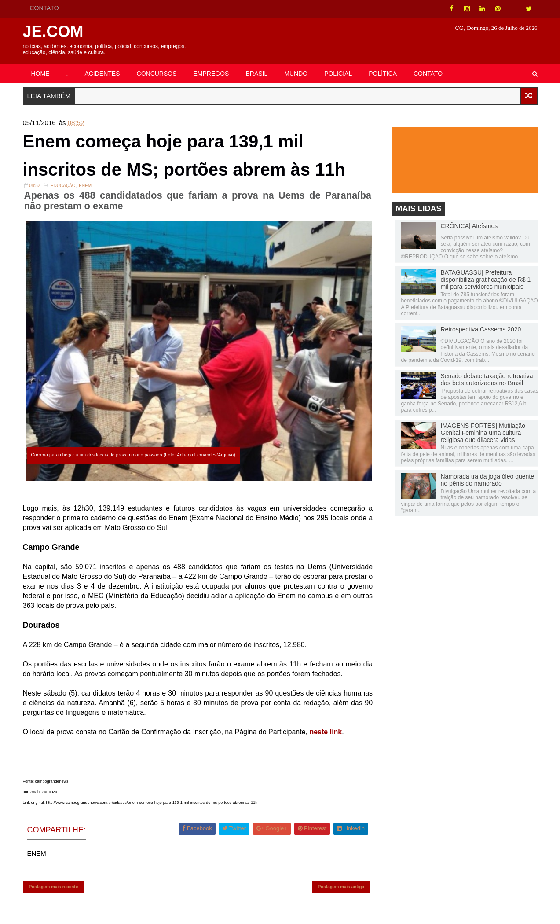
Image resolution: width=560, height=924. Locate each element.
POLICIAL (338, 74)
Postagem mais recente (54, 887)
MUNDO (296, 74)
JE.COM (53, 31)
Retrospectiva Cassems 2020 (481, 329)
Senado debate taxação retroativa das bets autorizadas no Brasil (487, 379)
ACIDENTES (102, 74)
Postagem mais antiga (341, 887)
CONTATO (44, 8)
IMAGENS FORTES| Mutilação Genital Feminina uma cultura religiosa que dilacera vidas (483, 433)
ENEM (85, 186)
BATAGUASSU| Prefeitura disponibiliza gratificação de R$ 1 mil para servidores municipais (486, 280)
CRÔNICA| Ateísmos (469, 226)
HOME (40, 74)
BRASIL (256, 74)
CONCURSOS (157, 74)
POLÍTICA (383, 74)
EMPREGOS (211, 74)
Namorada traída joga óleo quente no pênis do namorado (487, 480)
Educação (63, 186)
